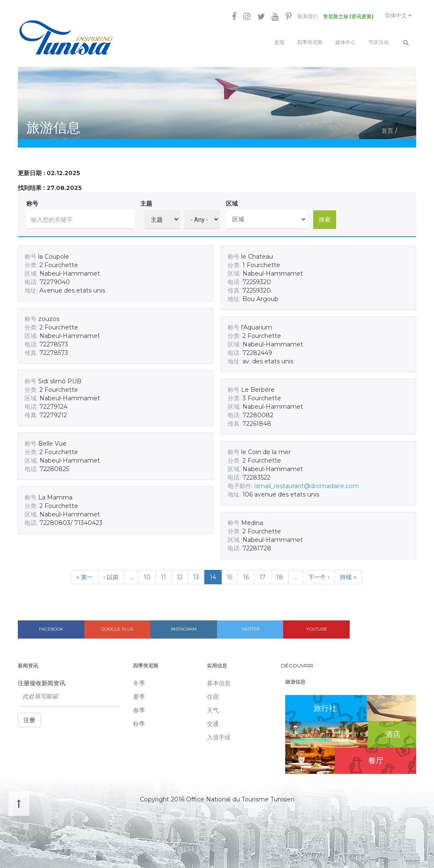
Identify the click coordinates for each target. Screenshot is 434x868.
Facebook (51, 626)
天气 (213, 707)
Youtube (317, 626)
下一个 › (319, 574)
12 (180, 574)
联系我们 (299, 17)
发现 (279, 42)
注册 (29, 717)
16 (246, 574)
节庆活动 (378, 42)
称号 (32, 200)
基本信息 (219, 680)
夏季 (139, 693)
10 (147, 574)
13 (196, 574)
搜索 (325, 216)
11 (164, 574)
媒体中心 (345, 42)
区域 (232, 200)
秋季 (139, 720)
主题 (146, 200)
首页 (387, 127)
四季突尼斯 (310, 42)
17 (263, 574)
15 (230, 574)
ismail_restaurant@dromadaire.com (307, 483)
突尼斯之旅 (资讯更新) (341, 17)
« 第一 (85, 574)
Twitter (250, 626)
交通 (213, 720)
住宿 (213, 693)
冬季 (139, 680)
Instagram (184, 626)
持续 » (348, 574)
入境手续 (219, 734)
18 (280, 574)
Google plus (117, 626)
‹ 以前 (111, 574)
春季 (139, 707)
